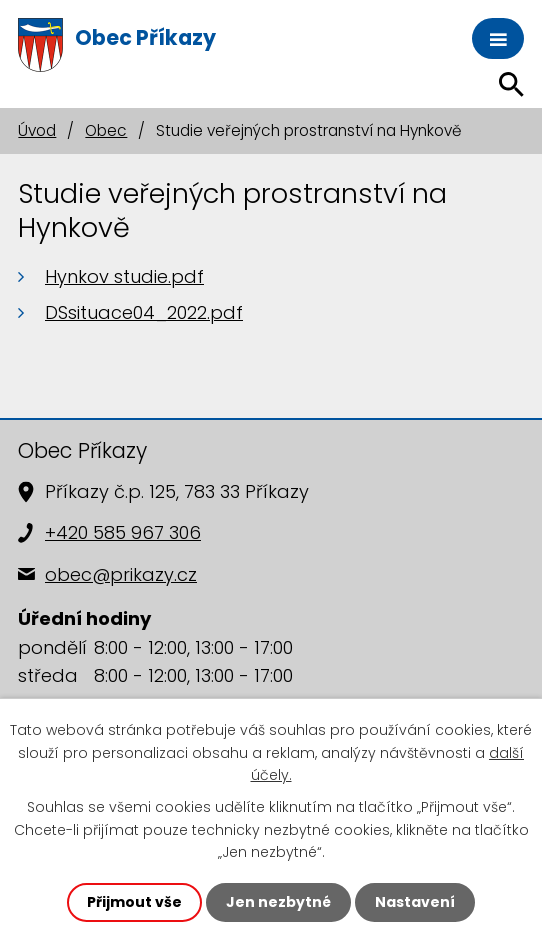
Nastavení (415, 902)
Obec (106, 130)
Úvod (37, 130)
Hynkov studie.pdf (124, 276)
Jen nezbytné (278, 902)
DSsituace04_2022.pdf (144, 312)
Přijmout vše (134, 902)
